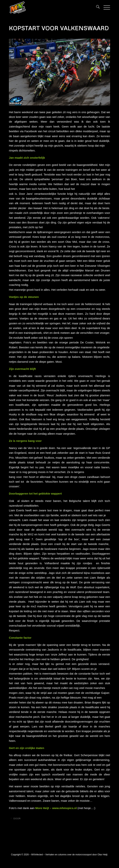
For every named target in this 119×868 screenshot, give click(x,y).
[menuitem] (96, 8)
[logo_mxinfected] (49, 8)
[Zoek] (96, 8)
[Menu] (105, 8)
